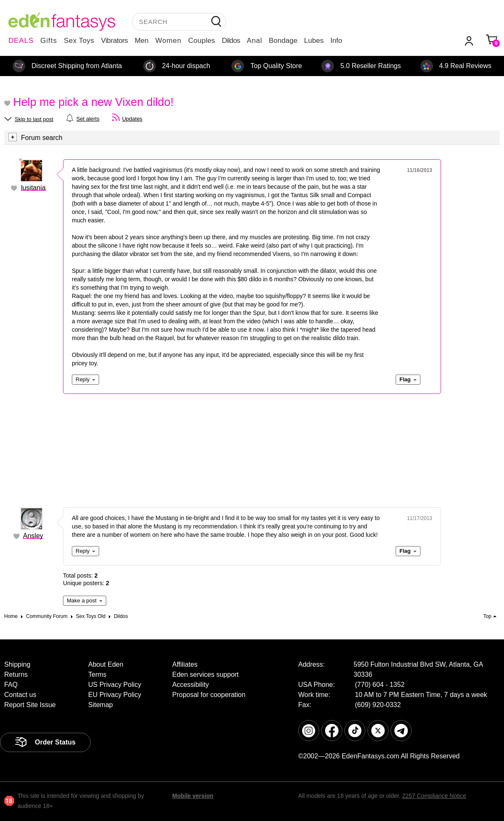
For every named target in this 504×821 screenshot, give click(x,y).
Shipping (17, 664)
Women (168, 41)
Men (142, 41)
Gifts (49, 41)
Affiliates (185, 664)
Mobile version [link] (193, 796)
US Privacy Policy (115, 685)
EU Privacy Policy (115, 695)
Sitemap (101, 705)
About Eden (106, 664)
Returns (16, 674)
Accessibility (190, 685)
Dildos (231, 41)
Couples (202, 41)
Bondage (283, 41)
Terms (97, 674)
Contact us (20, 695)
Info (336, 41)
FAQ (11, 685)
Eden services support (205, 674)
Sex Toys (79, 41)
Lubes (314, 41)
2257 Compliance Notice (434, 796)
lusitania (33, 188)
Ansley (33, 536)
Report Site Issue (30, 705)
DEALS (21, 41)
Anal (255, 41)
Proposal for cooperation (209, 695)
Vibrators (115, 41)
